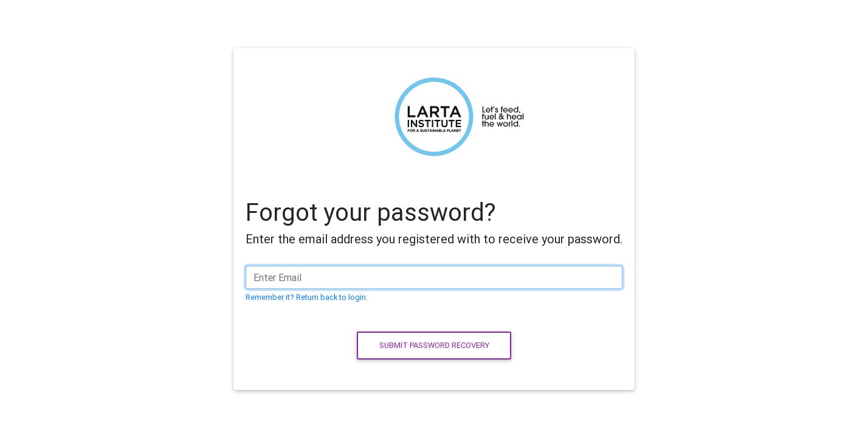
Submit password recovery (434, 345)
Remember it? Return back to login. (307, 297)
